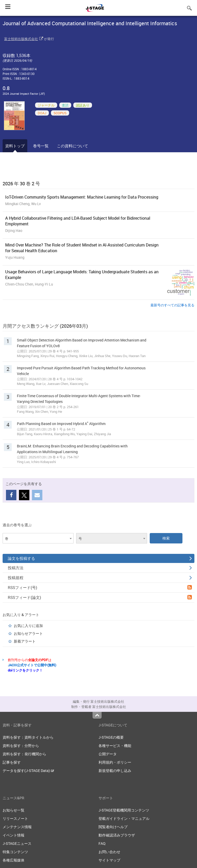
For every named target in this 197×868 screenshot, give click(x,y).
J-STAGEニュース (17, 843)
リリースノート (15, 818)
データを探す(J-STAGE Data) (28, 771)
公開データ (108, 754)
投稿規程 (100, 578)
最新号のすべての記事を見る (172, 305)
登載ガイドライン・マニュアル (124, 818)
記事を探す (12, 762)
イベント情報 (14, 835)
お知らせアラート (28, 633)
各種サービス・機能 (115, 746)
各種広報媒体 (14, 860)
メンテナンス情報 (17, 827)
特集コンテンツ (15, 852)
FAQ (102, 843)
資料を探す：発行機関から (24, 754)
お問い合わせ (109, 852)
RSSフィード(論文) (100, 597)
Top (97, 715)
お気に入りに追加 (28, 626)
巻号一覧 (41, 146)
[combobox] (38, 538)
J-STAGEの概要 (111, 737)
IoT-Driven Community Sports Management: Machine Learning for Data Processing (82, 197)
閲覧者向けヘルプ (113, 827)
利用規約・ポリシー (115, 762)
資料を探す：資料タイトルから (28, 737)
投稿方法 (100, 568)
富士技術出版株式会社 (21, 39)
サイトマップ (109, 860)
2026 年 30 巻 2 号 (21, 183)
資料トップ (15, 146)
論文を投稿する (100, 558)
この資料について (73, 146)
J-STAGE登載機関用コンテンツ (124, 810)
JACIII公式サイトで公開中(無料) (32, 665)
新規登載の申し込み (115, 771)
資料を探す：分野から (21, 746)
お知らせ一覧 (14, 810)
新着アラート (25, 641)
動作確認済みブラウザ (117, 835)
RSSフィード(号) (100, 587)
